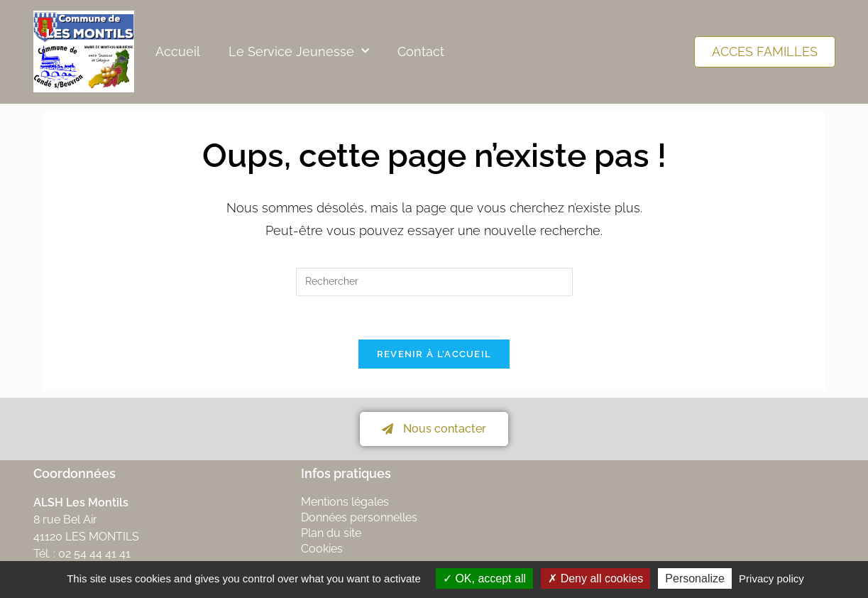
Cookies (322, 549)
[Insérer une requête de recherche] (434, 282)
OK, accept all (484, 578)
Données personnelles (359, 517)
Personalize (695, 578)
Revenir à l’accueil (434, 354)
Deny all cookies (595, 578)
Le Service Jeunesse (299, 51)
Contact (421, 51)
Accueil (178, 51)
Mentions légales (345, 502)
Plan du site (331, 533)
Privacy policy (771, 578)
